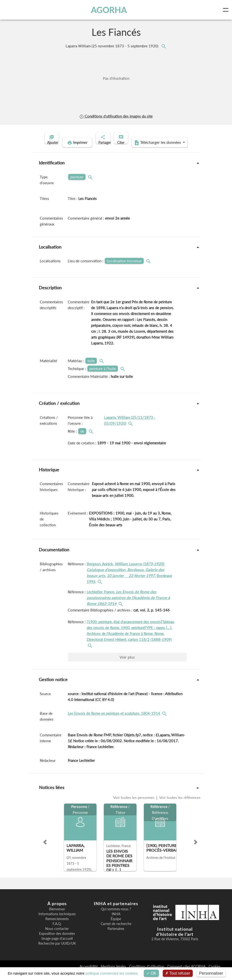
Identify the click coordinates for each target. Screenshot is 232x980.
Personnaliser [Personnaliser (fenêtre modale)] (211, 973)
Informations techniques (57, 922)
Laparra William (112, 46)
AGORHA (111, 10)
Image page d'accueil (57, 946)
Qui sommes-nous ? (116, 917)
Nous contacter (57, 936)
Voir (127, 665)
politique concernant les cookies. (112, 973)
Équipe (116, 927)
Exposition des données (57, 941)
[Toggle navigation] (227, 10)
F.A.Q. (57, 931)
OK (151, 973)
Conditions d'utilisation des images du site (116, 116)
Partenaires (116, 936)
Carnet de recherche (116, 931)
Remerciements (57, 927)
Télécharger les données (148, 150)
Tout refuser (178, 973)
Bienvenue (57, 917)
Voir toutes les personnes (134, 805)
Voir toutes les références (179, 805)
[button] (45, 850)
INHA (116, 922)
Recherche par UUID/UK (57, 951)
